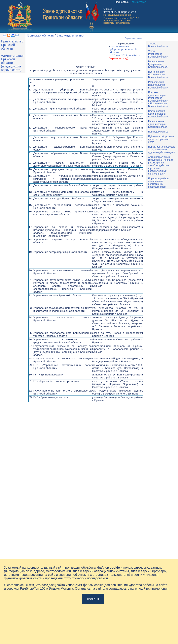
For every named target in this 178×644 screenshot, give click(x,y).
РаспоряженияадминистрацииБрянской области (158, 124)
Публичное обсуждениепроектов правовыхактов (161, 139)
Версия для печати (133, 38)
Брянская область (41, 35)
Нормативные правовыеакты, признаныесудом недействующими (162, 150)
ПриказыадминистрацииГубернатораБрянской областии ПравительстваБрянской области (158, 99)
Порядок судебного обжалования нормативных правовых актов (159, 183)
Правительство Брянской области (12, 45)
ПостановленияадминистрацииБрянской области (158, 114)
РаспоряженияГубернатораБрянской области (158, 64)
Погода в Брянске (114, 15)
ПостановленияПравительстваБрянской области (158, 75)
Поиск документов (158, 132)
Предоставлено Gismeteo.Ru (117, 23)
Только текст (138, 2)
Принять (93, 599)
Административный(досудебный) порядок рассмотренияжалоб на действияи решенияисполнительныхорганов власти (160, 165)
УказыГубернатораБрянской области (158, 54)
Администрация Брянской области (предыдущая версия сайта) (13, 63)
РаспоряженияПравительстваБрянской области (158, 85)
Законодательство (70, 35)
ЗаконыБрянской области (158, 45)
